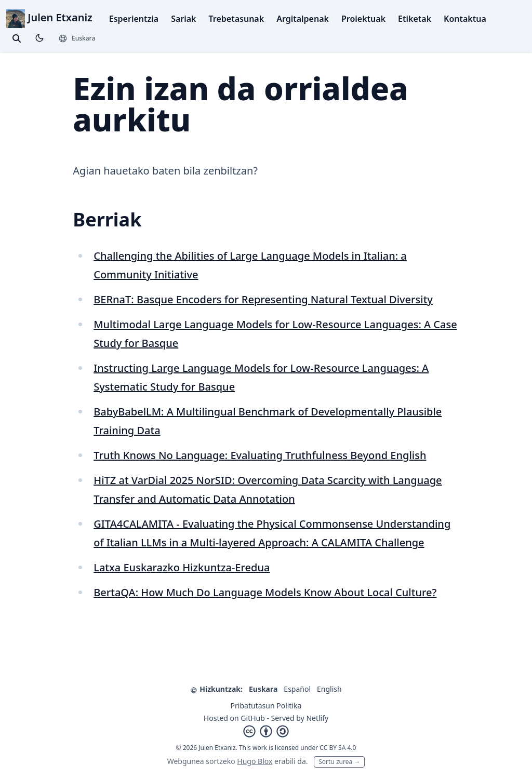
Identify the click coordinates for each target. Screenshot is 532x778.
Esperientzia (134, 19)
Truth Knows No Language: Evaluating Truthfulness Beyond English (260, 455)
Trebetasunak (237, 19)
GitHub (253, 718)
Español (297, 689)
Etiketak (415, 19)
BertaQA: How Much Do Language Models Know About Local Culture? (265, 592)
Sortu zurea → (339, 762)
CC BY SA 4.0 (338, 748)
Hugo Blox (255, 761)
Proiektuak (363, 19)
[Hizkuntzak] (77, 38)
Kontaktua (465, 19)
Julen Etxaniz (49, 17)
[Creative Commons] (266, 731)
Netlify (317, 718)
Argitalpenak (303, 19)
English (329, 689)
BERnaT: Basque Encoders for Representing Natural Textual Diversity (263, 299)
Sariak (183, 19)
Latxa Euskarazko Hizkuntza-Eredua (182, 567)
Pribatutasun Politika (266, 706)
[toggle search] (17, 38)
